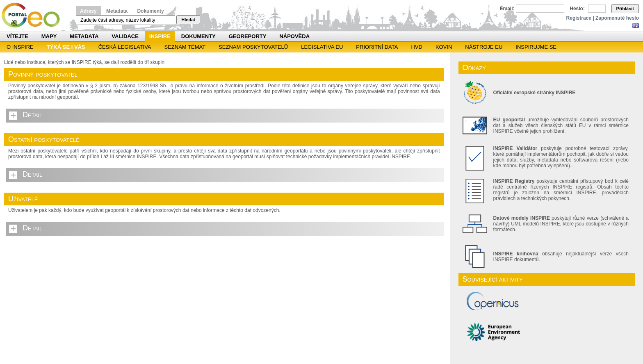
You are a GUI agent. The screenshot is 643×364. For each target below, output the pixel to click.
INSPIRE (160, 36)
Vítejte (17, 36)
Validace (125, 36)
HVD (416, 47)
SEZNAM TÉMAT (185, 47)
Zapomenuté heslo (617, 18)
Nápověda (294, 36)
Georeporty (248, 36)
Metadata (117, 11)
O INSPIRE (20, 47)
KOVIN (444, 47)
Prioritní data (377, 47)
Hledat (188, 20)
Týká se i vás (66, 47)
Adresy (88, 11)
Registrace (579, 18)
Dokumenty (150, 11)
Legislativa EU (322, 47)
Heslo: (577, 9)
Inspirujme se (536, 47)
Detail (32, 115)
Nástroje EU (484, 47)
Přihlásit (625, 9)
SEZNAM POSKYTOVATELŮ (253, 47)
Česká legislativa (125, 47)
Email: (507, 9)
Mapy (49, 36)
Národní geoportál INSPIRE (34, 15)
